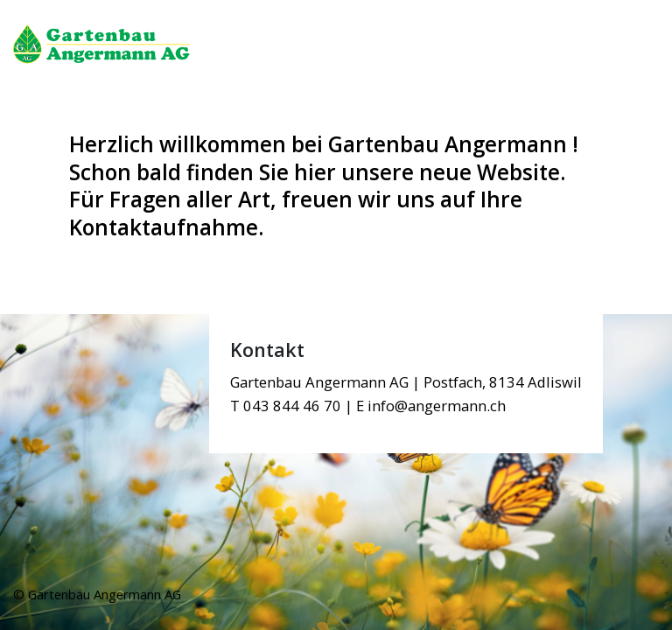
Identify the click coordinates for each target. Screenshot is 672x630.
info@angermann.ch (437, 406)
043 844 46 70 (292, 406)
